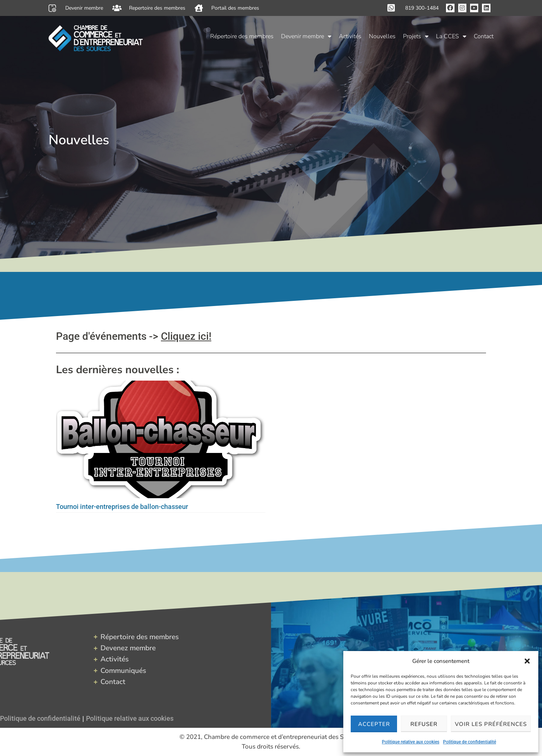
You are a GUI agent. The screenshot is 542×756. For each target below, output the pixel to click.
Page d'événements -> (134, 336)
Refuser (424, 724)
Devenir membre (306, 35)
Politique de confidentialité (470, 742)
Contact (484, 35)
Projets (416, 35)
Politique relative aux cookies (411, 742)
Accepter (374, 724)
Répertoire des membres (242, 35)
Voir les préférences (491, 724)
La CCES (451, 35)
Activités (350, 35)
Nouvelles (382, 35)
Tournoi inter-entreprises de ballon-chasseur (122, 507)
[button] (527, 661)
